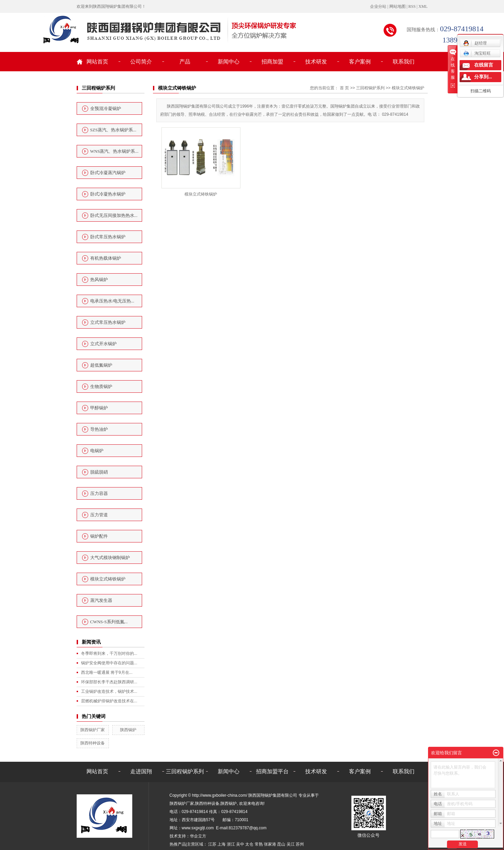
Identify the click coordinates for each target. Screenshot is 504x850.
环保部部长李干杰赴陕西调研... (109, 682)
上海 (221, 844)
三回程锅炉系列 (370, 88)
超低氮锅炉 (101, 365)
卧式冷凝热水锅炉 (108, 194)
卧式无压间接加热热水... (114, 215)
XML (423, 6)
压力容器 (99, 493)
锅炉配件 (99, 536)
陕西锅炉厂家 (93, 730)
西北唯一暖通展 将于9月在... (107, 672)
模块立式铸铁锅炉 (108, 579)
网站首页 (97, 62)
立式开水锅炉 (103, 344)
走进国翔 (141, 771)
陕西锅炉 (128, 730)
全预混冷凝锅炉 (106, 108)
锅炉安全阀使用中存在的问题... (109, 663)
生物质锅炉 (101, 386)
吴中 (240, 844)
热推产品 (178, 844)
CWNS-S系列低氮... (109, 622)
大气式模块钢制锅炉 (110, 558)
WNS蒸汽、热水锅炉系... (114, 151)
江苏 (212, 844)
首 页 (344, 88)
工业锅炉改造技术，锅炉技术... (109, 691)
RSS (412, 6)
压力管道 (99, 515)
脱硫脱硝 (99, 472)
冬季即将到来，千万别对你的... (109, 653)
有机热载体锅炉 (106, 258)
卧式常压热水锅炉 (108, 237)
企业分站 (378, 6)
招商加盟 (272, 62)
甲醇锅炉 (99, 408)
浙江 (231, 844)
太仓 (249, 844)
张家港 (270, 844)
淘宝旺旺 (477, 53)
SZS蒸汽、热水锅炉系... (113, 130)
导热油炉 (99, 429)
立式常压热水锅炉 (108, 322)
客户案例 (360, 62)
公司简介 (141, 62)
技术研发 (316, 62)
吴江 (291, 844)
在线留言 (484, 65)
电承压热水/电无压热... (112, 301)
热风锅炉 (99, 280)
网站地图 (398, 6)
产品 (185, 62)
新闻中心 (229, 62)
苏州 (300, 844)
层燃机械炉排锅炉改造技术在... (109, 701)
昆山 (281, 844)
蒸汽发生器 (101, 600)
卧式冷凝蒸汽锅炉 (108, 173)
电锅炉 (97, 451)
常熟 (259, 844)
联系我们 (404, 62)
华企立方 (198, 836)
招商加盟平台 (272, 771)
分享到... (483, 77)
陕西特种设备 (93, 743)
